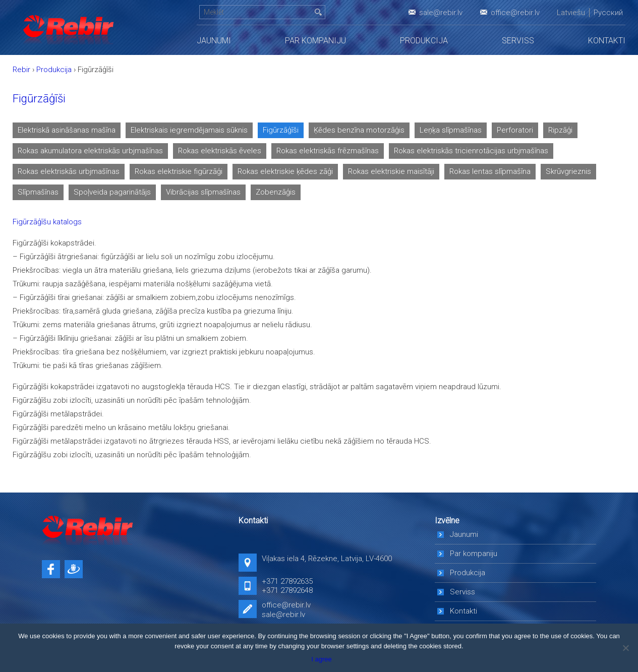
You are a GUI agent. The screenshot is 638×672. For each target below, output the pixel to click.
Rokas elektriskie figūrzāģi (179, 171)
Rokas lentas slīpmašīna (490, 171)
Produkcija (424, 41)
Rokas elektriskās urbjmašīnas (69, 171)
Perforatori (515, 130)
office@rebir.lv (515, 13)
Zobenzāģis (276, 192)
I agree (321, 659)
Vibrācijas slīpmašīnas (203, 192)
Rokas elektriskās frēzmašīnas (328, 151)
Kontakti (607, 41)
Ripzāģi (560, 130)
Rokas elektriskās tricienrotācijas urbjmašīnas (471, 151)
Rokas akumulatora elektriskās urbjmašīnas (90, 151)
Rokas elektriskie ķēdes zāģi (285, 171)
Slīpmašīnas (38, 192)
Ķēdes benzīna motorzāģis (359, 130)
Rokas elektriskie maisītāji (391, 171)
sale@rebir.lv (441, 13)
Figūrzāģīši (281, 130)
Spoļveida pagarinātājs (112, 192)
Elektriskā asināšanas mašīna (67, 130)
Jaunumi (214, 41)
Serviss (518, 41)
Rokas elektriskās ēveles (220, 151)
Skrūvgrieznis (568, 171)
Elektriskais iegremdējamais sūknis (189, 130)
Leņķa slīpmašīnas (451, 130)
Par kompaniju (315, 41)
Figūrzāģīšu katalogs (47, 222)
